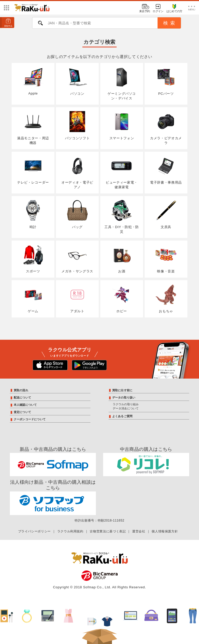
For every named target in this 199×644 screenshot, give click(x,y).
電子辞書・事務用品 (166, 170)
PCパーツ (166, 81)
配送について (22, 397)
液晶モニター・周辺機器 (33, 128)
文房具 (166, 214)
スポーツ (33, 259)
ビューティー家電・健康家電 (122, 172)
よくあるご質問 (122, 416)
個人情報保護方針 (165, 531)
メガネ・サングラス (77, 259)
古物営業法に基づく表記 (108, 531)
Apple (33, 81)
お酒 (122, 259)
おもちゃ (166, 299)
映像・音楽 (166, 259)
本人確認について (25, 405)
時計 (33, 214)
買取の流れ (21, 390)
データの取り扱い (124, 397)
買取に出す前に (122, 390)
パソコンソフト (77, 126)
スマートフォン (122, 126)
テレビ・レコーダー (33, 170)
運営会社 (139, 531)
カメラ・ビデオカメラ (166, 128)
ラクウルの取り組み (126, 404)
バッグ (77, 214)
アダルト (77, 299)
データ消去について (126, 408)
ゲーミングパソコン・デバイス (122, 84)
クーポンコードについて (30, 419)
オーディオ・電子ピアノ (77, 172)
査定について (22, 412)
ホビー (122, 299)
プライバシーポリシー (34, 531)
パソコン (77, 81)
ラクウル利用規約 (70, 531)
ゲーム (33, 299)
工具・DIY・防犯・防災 (122, 217)
